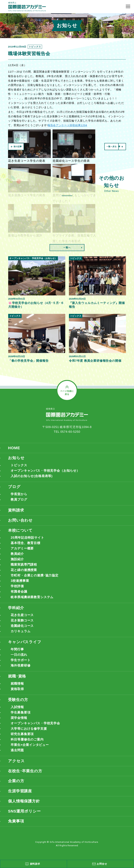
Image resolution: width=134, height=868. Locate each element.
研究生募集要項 (22, 734)
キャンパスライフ (25, 642)
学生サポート (21, 660)
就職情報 (17, 684)
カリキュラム (21, 631)
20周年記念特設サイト (27, 538)
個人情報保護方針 (24, 801)
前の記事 (16, 146)
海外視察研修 (21, 665)
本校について (20, 530)
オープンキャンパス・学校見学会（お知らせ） (45, 471)
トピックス (19, 465)
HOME (14, 448)
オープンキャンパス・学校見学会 (35, 723)
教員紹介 (17, 554)
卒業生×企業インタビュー (30, 745)
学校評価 (17, 586)
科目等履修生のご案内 (27, 739)
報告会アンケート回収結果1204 (67, 125)
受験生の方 (18, 700)
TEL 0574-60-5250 (67, 432)
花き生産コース (22, 615)
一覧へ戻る (111, 146)
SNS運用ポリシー (24, 811)
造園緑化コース (22, 626)
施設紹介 (17, 559)
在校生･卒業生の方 (25, 771)
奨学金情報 (19, 718)
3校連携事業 (20, 581)
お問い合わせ (20, 520)
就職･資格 (17, 676)
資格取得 (17, 689)
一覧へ (67, 247)
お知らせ (16, 458)
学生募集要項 (21, 712)
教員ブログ (19, 500)
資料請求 (16, 510)
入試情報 (17, 707)
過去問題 (17, 750)
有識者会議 (19, 592)
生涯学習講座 (20, 791)
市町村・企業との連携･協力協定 (35, 575)
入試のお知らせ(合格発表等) (32, 476)
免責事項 (16, 821)
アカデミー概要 (22, 548)
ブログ (14, 487)
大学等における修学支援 (29, 729)
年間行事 (17, 649)
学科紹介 (16, 608)
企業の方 (16, 781)
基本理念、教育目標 (25, 543)
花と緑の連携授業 (24, 570)
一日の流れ (19, 655)
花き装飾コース (22, 620)
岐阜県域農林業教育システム (32, 597)
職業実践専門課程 (24, 565)
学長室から (19, 494)
